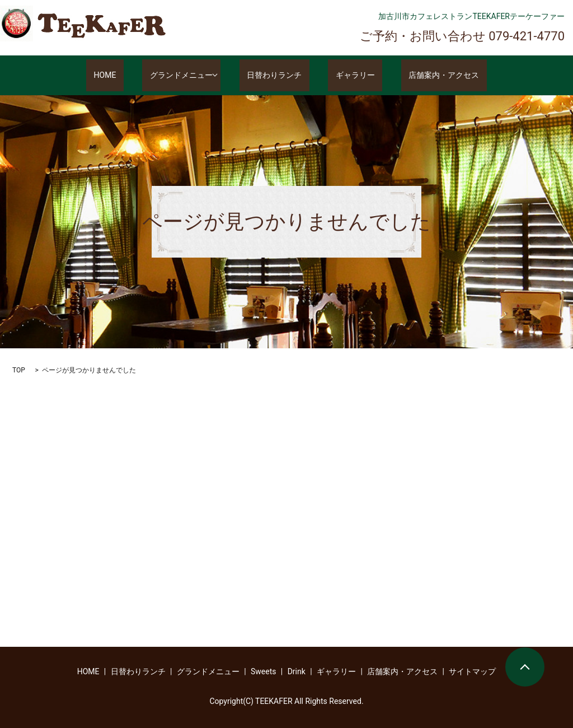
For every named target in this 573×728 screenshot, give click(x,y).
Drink (297, 671)
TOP (19, 370)
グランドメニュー (189, 76)
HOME (128, 76)
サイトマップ (472, 671)
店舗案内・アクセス (421, 76)
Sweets (264, 671)
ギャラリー (348, 76)
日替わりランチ (282, 76)
